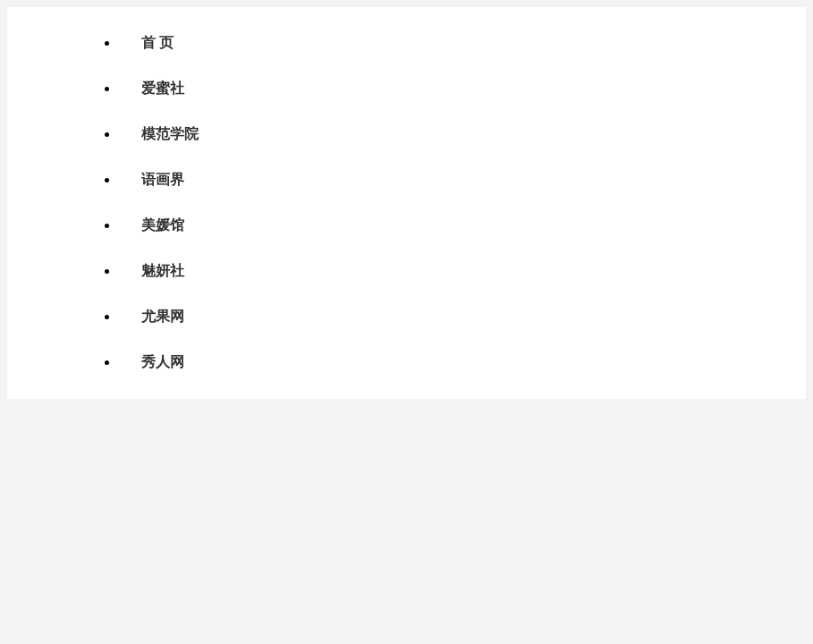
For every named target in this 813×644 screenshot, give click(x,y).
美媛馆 (163, 225)
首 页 (157, 42)
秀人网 (163, 362)
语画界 (163, 179)
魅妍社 (163, 271)
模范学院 (170, 134)
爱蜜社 (163, 88)
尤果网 (163, 316)
